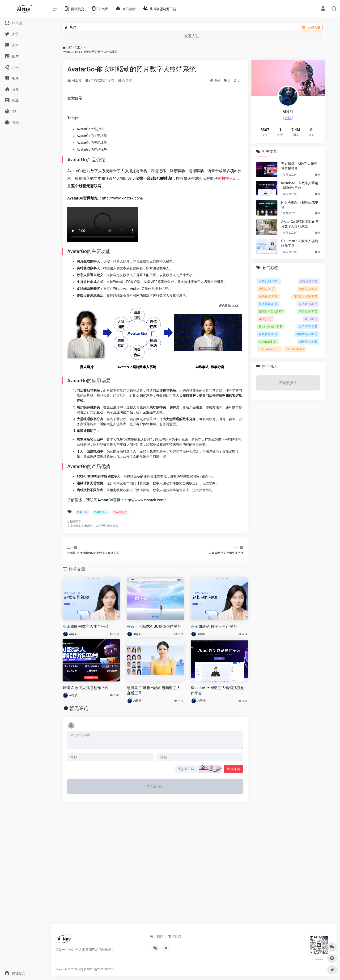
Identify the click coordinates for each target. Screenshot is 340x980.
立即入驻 (311, 28)
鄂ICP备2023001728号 (102, 969)
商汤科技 (268, 296)
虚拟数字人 (307, 334)
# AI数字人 (100, 512)
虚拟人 (267, 289)
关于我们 (157, 936)
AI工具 (79, 48)
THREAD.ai (269, 349)
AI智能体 (308, 342)
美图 (265, 319)
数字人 (309, 281)
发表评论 (234, 769)
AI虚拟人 (308, 289)
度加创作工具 (271, 311)
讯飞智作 (308, 304)
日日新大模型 (305, 296)
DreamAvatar (271, 327)
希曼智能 (268, 334)
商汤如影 (308, 311)
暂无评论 (79, 708)
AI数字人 (225, 178)
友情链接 (175, 936)
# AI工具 (82, 512)
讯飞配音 (268, 304)
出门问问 (308, 327)
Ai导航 (125, 80)
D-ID (311, 319)
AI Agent (268, 342)
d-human (295, 349)
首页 (69, 48)
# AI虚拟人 (120, 512)
